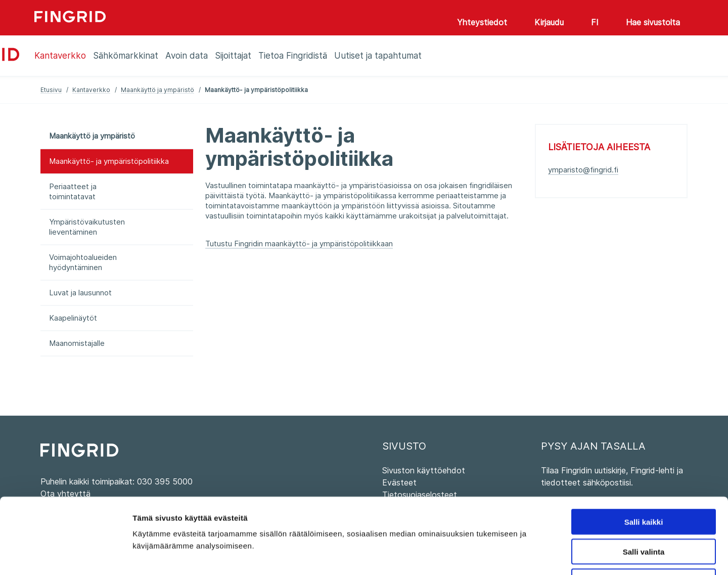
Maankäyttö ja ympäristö (157, 90)
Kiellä (644, 511)
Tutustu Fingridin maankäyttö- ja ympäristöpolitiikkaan (299, 244)
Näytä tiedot (541, 555)
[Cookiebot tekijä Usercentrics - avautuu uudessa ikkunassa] (65, 555)
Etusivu (51, 90)
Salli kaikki (644, 451)
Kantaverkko (91, 90)
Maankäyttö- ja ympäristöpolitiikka (109, 161)
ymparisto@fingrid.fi (583, 170)
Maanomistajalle (77, 343)
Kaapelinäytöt (73, 318)
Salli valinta (644, 481)
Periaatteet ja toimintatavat (73, 191)
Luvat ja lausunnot (80, 293)
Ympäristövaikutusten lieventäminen (87, 227)
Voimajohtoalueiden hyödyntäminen (83, 262)
